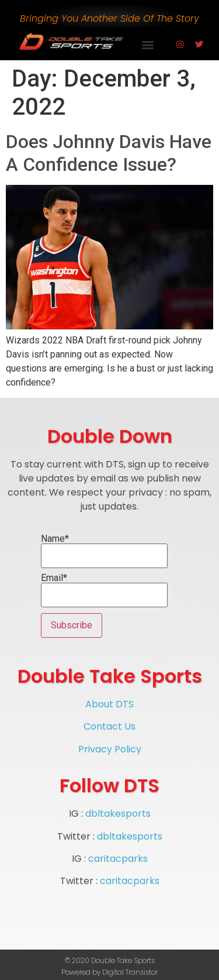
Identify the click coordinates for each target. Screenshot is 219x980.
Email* (104, 590)
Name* (104, 551)
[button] (148, 44)
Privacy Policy (110, 749)
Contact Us (109, 726)
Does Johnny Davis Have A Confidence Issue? (109, 153)
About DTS (109, 704)
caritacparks (118, 859)
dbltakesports (118, 814)
